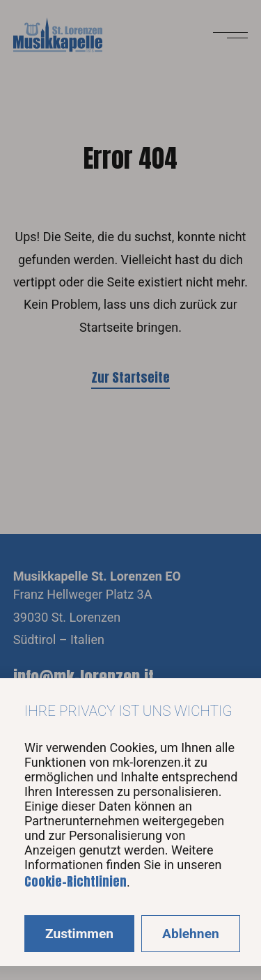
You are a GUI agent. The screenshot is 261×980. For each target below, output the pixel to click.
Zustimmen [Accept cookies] (79, 934)
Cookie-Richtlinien (76, 881)
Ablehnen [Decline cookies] (191, 934)
